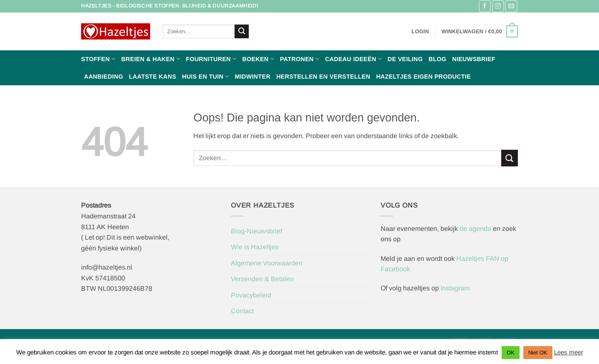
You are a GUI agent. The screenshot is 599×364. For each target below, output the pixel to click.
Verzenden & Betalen (262, 279)
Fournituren (211, 59)
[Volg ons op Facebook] (485, 6)
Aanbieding (104, 77)
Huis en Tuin (206, 76)
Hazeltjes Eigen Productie (423, 77)
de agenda (476, 229)
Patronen (299, 59)
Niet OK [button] (538, 353)
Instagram (455, 288)
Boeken (258, 59)
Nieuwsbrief (474, 59)
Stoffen (98, 59)
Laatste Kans (153, 77)
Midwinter (252, 77)
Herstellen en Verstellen (323, 77)
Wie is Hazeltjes (255, 247)
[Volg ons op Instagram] (498, 6)
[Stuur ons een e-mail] (511, 6)
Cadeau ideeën (353, 59)
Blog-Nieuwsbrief (256, 231)
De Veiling (405, 59)
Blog (437, 59)
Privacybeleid (251, 295)
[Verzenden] (242, 32)
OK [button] (511, 353)
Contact (242, 311)
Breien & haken (150, 59)
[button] (420, 32)
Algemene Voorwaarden (267, 263)
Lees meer (569, 352)
